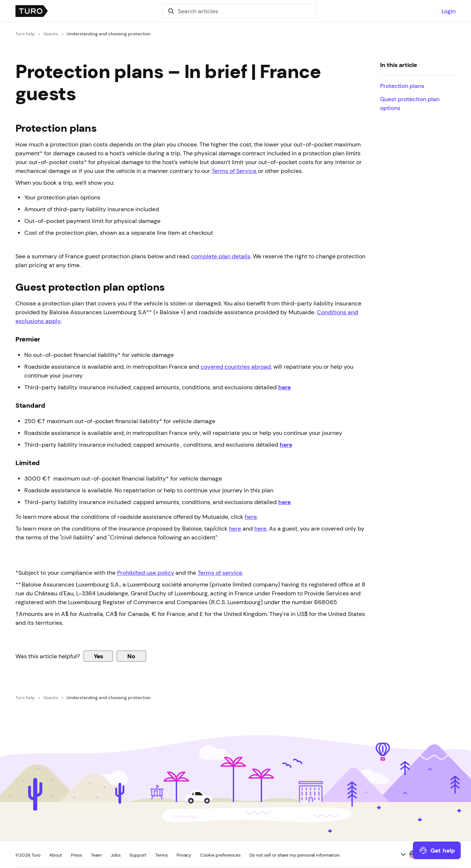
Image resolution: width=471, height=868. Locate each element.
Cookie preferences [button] (220, 855)
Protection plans (403, 86)
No (131, 656)
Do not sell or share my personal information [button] (295, 855)
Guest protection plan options (410, 103)
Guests (51, 34)
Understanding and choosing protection (109, 34)
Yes (98, 656)
